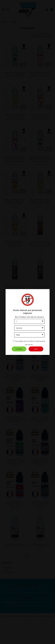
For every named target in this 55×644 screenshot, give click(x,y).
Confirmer (19, 349)
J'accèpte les (21, 341)
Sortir (36, 349)
